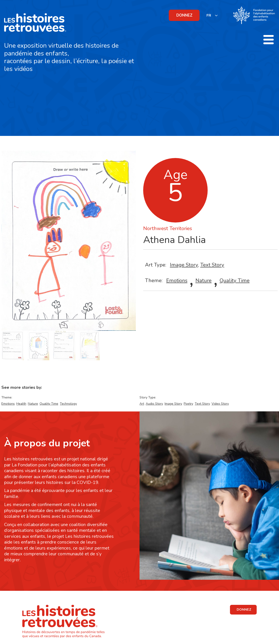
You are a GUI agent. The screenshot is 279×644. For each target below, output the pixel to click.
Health (21, 404)
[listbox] (212, 15)
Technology (68, 404)
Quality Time (235, 280)
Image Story (184, 265)
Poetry (188, 404)
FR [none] (209, 15)
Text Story (212, 265)
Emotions (177, 280)
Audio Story (154, 404)
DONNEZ (184, 15)
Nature (203, 280)
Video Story (220, 404)
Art (142, 404)
